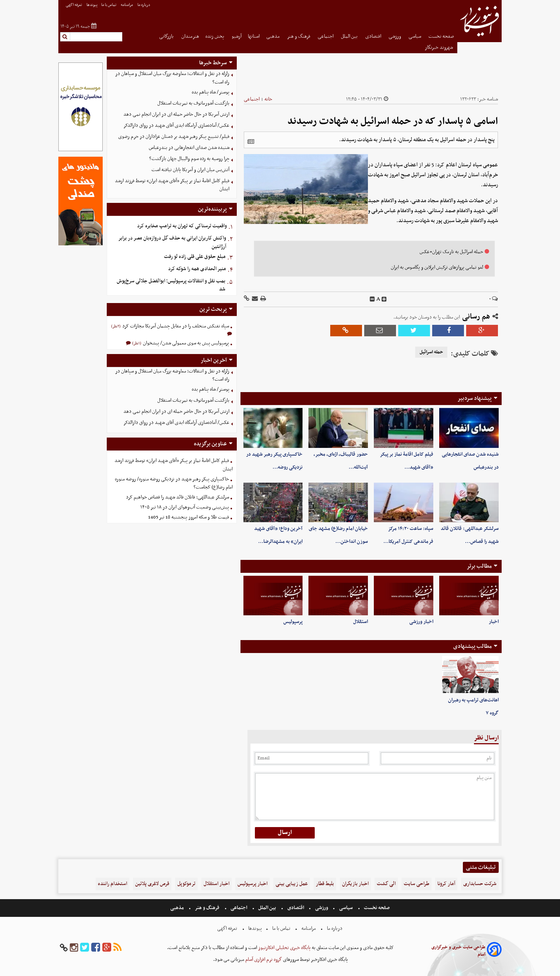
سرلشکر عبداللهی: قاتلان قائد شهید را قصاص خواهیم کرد (177, 497)
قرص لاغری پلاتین (152, 884)
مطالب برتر (479, 566)
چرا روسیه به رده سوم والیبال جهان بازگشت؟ (189, 159)
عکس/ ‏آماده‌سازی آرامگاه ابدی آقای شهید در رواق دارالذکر (176, 125)
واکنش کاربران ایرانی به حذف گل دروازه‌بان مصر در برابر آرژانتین (172, 242)
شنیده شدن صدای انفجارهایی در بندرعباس (189, 148)
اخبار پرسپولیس (252, 884)
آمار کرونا (446, 884)
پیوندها (92, 5)
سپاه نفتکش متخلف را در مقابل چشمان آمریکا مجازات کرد (175, 326)
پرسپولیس (293, 622)
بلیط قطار (325, 884)
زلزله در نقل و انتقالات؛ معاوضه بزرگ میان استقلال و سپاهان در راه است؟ (172, 78)
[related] (251, 142)
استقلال (361, 622)
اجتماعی (326, 36)
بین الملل (350, 36)
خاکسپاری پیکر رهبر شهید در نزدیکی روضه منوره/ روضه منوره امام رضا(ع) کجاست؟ (174, 483)
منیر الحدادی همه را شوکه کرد (197, 269)
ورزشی (395, 36)
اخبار (494, 622)
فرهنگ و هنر (299, 36)
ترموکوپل (186, 884)
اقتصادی (374, 36)
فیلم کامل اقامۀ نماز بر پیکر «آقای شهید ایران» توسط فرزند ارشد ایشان (172, 185)
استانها (254, 36)
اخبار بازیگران (355, 884)
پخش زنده (215, 36)
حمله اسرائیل (431, 352)
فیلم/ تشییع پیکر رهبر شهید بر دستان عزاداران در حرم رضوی (174, 137)
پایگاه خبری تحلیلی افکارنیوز (284, 948)
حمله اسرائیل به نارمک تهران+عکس (451, 252)
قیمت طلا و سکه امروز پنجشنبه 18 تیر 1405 (189, 517)
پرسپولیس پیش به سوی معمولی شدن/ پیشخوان (185, 343)
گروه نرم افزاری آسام (263, 960)
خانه (268, 99)
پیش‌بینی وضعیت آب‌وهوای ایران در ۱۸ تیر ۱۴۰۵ (185, 507)
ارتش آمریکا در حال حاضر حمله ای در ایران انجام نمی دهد (176, 114)
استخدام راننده (112, 884)
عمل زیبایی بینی (292, 884)
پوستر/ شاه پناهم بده (211, 92)
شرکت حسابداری (480, 884)
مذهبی (274, 36)
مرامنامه (127, 5)
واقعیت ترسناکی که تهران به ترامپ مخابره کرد (182, 226)
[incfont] (384, 299)
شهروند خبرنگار (439, 47)
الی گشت (386, 884)
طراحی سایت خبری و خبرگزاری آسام (458, 951)
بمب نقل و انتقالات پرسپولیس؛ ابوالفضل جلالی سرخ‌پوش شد (171, 285)
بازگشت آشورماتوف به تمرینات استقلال (193, 103)
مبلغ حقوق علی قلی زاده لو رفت (195, 257)
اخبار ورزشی (421, 622)
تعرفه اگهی (74, 5)
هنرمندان (190, 36)
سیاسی (415, 36)
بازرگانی (167, 36)
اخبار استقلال (216, 884)
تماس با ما (109, 5)
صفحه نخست (441, 36)
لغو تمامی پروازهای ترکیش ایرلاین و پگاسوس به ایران (437, 267)
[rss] (117, 948)
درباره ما (144, 5)
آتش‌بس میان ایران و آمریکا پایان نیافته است (190, 170)
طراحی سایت (416, 884)
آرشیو (237, 36)
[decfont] (372, 299)
